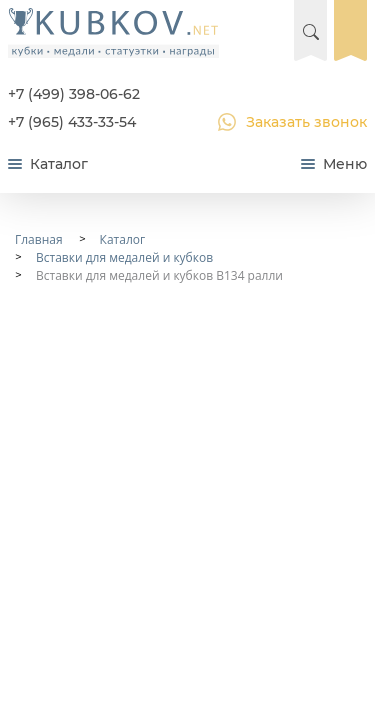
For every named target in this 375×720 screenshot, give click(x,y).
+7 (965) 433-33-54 (72, 122)
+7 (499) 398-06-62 (74, 94)
